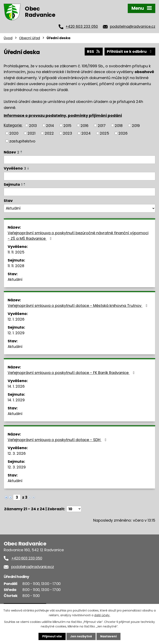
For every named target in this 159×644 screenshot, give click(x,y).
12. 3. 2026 (17, 453)
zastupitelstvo (22, 141)
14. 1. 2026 (16, 386)
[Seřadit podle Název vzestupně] (22, 151)
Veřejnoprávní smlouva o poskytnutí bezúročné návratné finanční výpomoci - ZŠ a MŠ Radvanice (78, 236)
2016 (84, 125)
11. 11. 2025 (16, 252)
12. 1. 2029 (16, 333)
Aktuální (15, 279)
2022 (49, 133)
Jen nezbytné (81, 636)
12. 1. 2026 (16, 319)
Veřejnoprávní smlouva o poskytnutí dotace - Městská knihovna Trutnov (78, 306)
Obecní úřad (30, 38)
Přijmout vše (52, 636)
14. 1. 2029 (16, 400)
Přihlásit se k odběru (130, 51)
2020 (14, 133)
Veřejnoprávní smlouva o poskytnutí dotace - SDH (58, 440)
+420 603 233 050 (82, 27)
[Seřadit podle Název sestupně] (22, 153)
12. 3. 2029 (17, 467)
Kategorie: (13, 125)
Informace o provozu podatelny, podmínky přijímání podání (63, 115)
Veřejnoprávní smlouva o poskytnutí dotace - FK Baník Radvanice (72, 373)
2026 (123, 133)
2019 (136, 125)
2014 (50, 125)
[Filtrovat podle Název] (79, 160)
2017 (102, 125)
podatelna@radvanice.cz (133, 27)
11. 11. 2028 (16, 266)
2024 (86, 133)
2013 (33, 125)
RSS (94, 51)
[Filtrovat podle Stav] (79, 208)
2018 (119, 125)
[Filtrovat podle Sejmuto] (79, 192)
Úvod (8, 38)
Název (11, 152)
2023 (67, 133)
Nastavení (108, 636)
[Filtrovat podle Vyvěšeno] (79, 176)
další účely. (102, 615)
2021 (31, 133)
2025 (104, 133)
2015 (67, 125)
